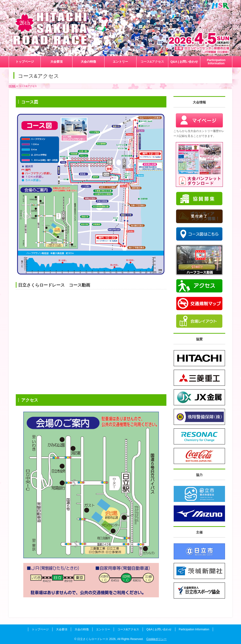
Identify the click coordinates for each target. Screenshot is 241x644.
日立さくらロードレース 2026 (96, 639)
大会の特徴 (82, 629)
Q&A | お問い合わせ (159, 629)
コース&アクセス (128, 629)
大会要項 (62, 629)
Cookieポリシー (157, 639)
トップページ (40, 629)
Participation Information (194, 629)
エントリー (103, 629)
